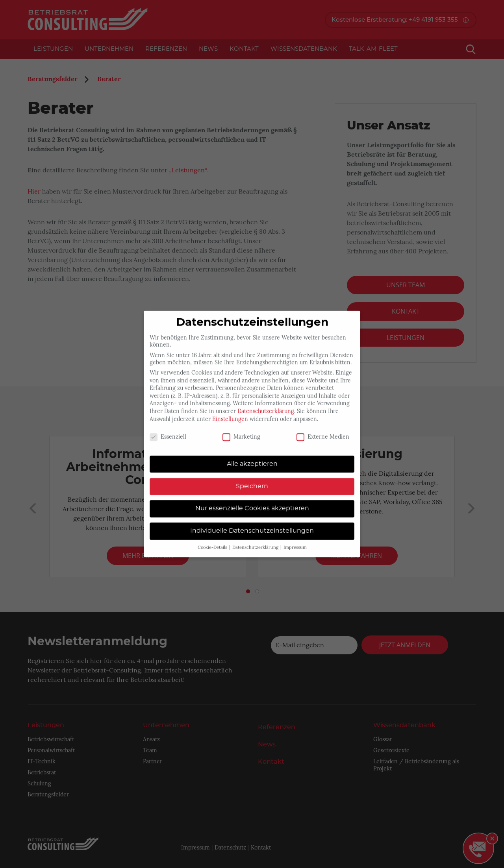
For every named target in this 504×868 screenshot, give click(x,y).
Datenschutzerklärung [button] (256, 540)
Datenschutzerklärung (266, 404)
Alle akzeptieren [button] (252, 457)
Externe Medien (323, 430)
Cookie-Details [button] (213, 540)
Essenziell (168, 430)
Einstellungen (230, 412)
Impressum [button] (295, 540)
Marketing (241, 430)
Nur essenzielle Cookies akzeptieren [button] (252, 501)
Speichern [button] (252, 479)
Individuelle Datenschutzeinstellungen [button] (252, 524)
